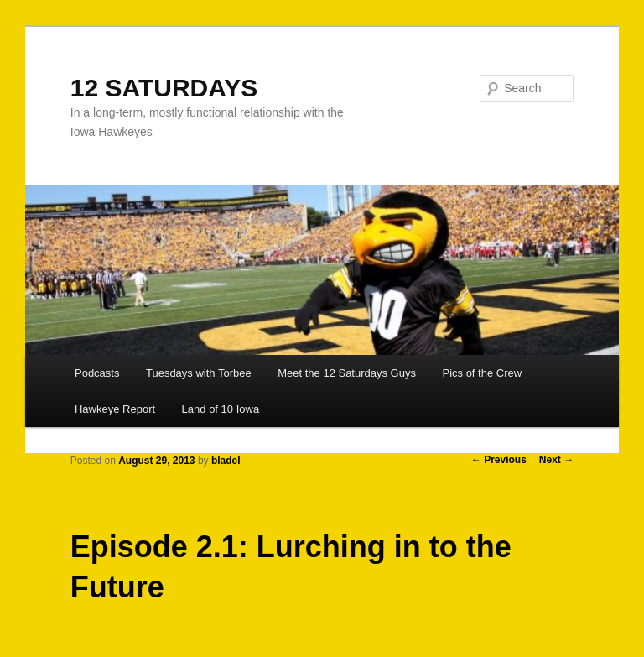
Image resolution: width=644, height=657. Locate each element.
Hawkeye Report (115, 409)
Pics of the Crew (482, 373)
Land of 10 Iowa (221, 409)
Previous (499, 460)
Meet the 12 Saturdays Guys (347, 373)
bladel (226, 461)
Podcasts (97, 373)
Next (556, 460)
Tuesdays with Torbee (199, 373)
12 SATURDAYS (164, 88)
